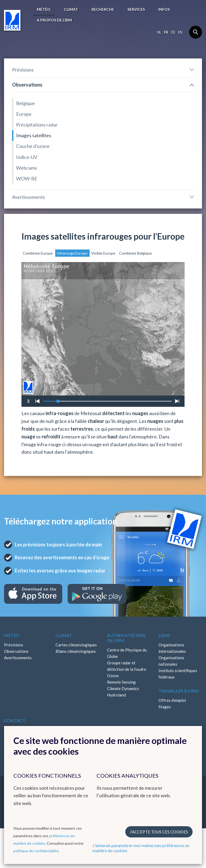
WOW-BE (27, 178)
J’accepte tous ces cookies (159, 832)
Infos (164, 9)
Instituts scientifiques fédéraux (178, 674)
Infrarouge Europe (72, 253)
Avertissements (29, 197)
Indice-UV (27, 157)
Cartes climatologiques (76, 645)
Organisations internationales (172, 648)
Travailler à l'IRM (179, 691)
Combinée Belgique (135, 253)
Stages (165, 707)
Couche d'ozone (33, 146)
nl (159, 32)
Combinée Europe (38, 253)
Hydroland (116, 695)
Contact (15, 720)
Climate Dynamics (123, 688)
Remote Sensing (121, 682)
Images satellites (34, 135)
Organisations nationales (171, 661)
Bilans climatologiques (76, 651)
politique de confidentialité (36, 851)
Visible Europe (104, 253)
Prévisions (23, 70)
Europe (24, 114)
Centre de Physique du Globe (127, 653)
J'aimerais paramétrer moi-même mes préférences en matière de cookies (141, 848)
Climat (71, 9)
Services (136, 9)
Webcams (27, 168)
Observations (27, 85)
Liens (164, 635)
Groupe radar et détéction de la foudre (127, 666)
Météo (44, 9)
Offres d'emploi (172, 700)
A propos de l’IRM (54, 20)
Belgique (25, 103)
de (173, 32)
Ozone (113, 676)
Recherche (103, 9)
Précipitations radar (37, 125)
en (180, 32)
